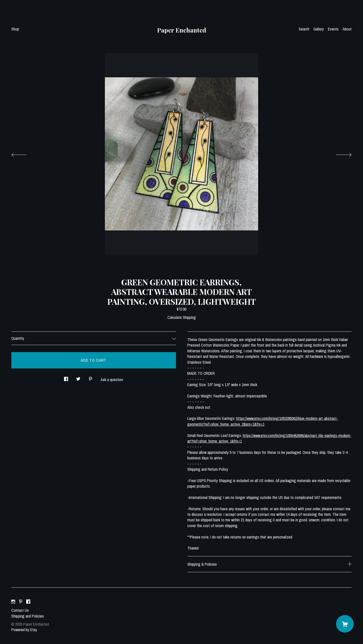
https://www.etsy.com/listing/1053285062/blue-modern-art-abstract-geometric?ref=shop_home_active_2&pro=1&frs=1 (263, 421)
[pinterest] (21, 602)
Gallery (319, 29)
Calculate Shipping (182, 317)
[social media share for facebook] (66, 378)
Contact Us (20, 610)
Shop (15, 29)
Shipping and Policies (28, 616)
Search (304, 29)
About (347, 29)
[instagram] (13, 602)
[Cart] (345, 624)
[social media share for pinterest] (90, 378)
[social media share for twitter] (78, 378)
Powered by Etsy (24, 630)
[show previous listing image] (24, 153)
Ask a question (112, 380)
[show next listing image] (339, 153)
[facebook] (28, 602)
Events (333, 29)
